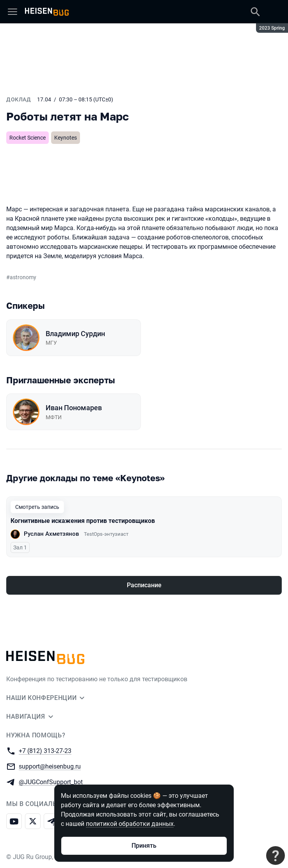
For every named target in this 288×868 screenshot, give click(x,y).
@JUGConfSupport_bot (51, 782)
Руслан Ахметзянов (52, 534)
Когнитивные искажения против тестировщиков (83, 521)
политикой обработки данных (130, 824)
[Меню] (12, 12)
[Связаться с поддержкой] (276, 856)
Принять (144, 846)
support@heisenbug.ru (50, 766)
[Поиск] (255, 12)
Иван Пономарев (74, 408)
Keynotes (66, 138)
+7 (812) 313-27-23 (45, 750)
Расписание (144, 585)
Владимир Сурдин (75, 334)
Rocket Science (28, 138)
